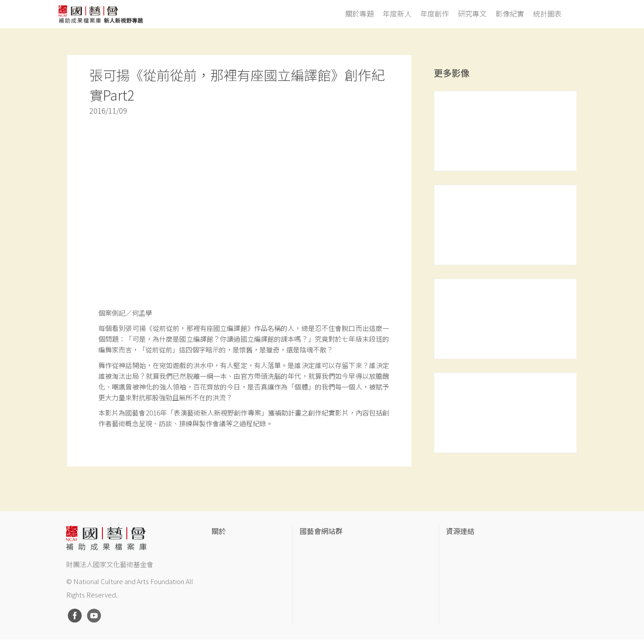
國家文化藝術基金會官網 (334, 550)
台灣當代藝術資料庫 (474, 550)
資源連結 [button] (460, 531)
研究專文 (472, 14)
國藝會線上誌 (318, 564)
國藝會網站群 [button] (321, 531)
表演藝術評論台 (322, 578)
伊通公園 (458, 564)
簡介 (218, 550)
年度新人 (397, 14)
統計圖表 (547, 14)
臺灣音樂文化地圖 (471, 593)
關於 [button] (219, 531)
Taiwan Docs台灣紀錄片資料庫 (488, 621)
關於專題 (360, 14)
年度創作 (435, 14)
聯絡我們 (224, 578)
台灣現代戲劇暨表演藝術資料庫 (490, 607)
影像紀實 (510, 14)
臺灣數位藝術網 (468, 578)
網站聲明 (224, 564)
